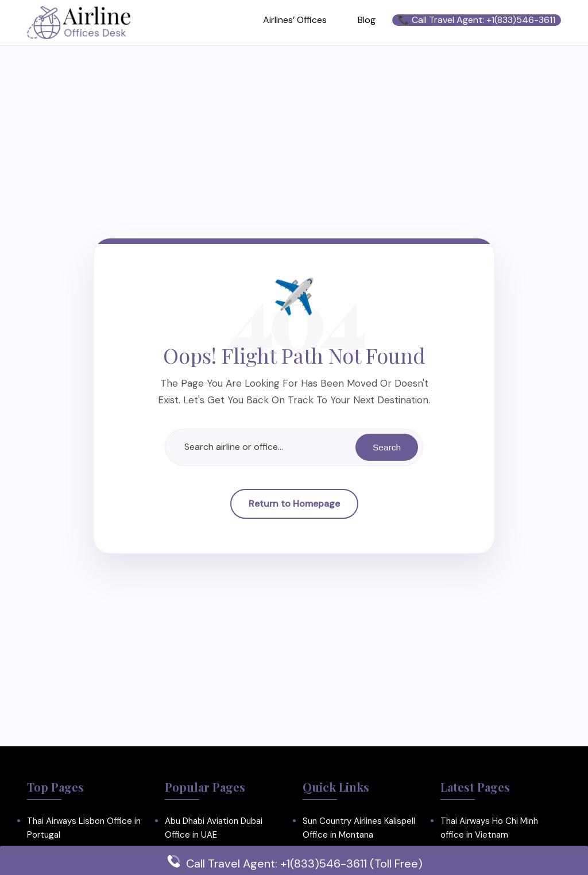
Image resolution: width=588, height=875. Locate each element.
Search (386, 447)
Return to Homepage (294, 504)
